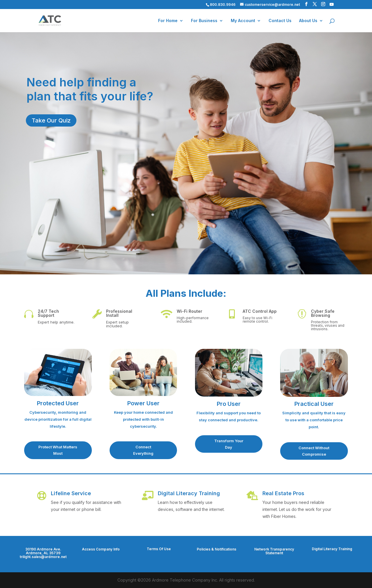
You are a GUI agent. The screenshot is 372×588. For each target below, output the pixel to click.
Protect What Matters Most (58, 450)
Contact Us (280, 21)
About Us (308, 21)
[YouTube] (332, 4)
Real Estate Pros (283, 493)
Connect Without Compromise (314, 451)
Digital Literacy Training (189, 493)
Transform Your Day (229, 444)
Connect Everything (143, 450)
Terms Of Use (159, 549)
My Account (243, 21)
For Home (168, 21)
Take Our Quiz (51, 120)
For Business (204, 21)
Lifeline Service (71, 493)
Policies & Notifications (217, 549)
